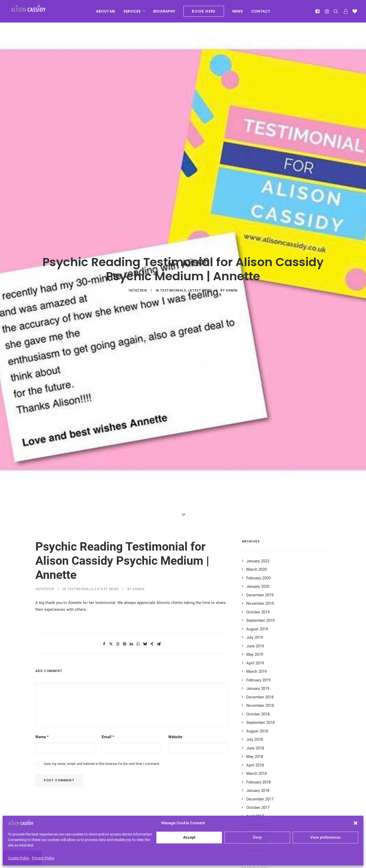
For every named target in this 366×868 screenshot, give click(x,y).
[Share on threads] (118, 577)
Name (42, 670)
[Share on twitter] (111, 577)
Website (175, 670)
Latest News (200, 257)
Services (134, 14)
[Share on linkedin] (132, 577)
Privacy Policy (43, 858)
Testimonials (173, 257)
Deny (257, 837)
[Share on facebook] (104, 577)
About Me (105, 14)
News (238, 14)
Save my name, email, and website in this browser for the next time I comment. (102, 697)
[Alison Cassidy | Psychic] (35, 12)
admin (232, 257)
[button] (356, 823)
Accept (189, 837)
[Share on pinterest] (125, 577)
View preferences (325, 837)
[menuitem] (105, 14)
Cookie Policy (19, 858)
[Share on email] (159, 577)
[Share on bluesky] (145, 577)
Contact (261, 14)
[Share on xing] (152, 577)
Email (108, 670)
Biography (164, 14)
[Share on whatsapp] (138, 577)
